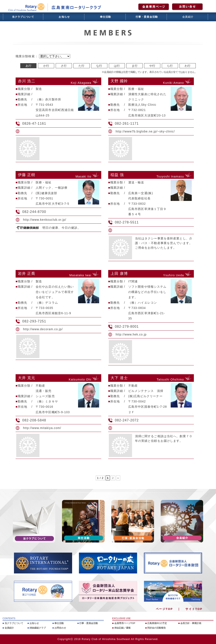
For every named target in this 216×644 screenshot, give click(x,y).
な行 (99, 66)
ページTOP (164, 609)
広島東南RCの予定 (157, 623)
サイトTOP (194, 609)
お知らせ (64, 17)
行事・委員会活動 (147, 17)
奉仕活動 (106, 17)
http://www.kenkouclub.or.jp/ (45, 220)
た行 (81, 66)
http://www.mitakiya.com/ (42, 428)
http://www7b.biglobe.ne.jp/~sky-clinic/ (145, 131)
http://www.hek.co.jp (131, 334)
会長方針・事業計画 (191, 623)
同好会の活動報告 (157, 628)
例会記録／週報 (122, 628)
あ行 (28, 66)
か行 (46, 66)
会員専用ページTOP (125, 623)
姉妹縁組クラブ (38, 628)
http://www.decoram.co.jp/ (43, 329)
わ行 (188, 66)
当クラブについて (23, 17)
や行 (152, 66)
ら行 (170, 66)
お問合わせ (60, 628)
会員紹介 (188, 17)
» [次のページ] (118, 478)
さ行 (64, 66)
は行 (117, 66)
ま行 (135, 66)
